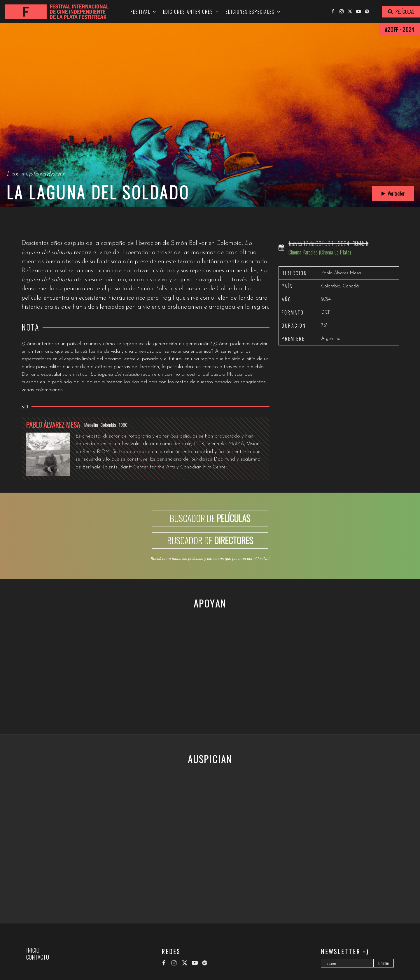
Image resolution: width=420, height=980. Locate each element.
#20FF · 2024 (399, 29)
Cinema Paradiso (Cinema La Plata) (320, 252)
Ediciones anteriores (188, 12)
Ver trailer (393, 194)
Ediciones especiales (250, 12)
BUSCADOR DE (210, 518)
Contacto (38, 957)
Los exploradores (36, 174)
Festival (141, 12)
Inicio (33, 950)
